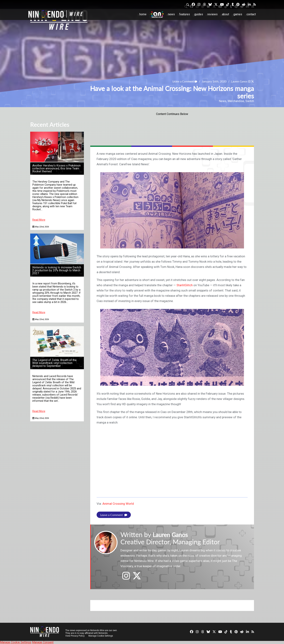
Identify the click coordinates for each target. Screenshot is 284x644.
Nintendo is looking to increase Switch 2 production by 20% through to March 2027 (57, 270)
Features (185, 14)
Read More (39, 220)
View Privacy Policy (75, 636)
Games (238, 14)
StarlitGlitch (185, 285)
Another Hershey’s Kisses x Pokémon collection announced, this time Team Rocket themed (56, 168)
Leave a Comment (182, 81)
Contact (251, 14)
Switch (250, 101)
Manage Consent (43, 642)
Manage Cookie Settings (101, 636)
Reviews (212, 14)
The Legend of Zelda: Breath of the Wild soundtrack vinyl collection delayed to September (54, 363)
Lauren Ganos (238, 81)
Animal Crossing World (118, 504)
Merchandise (236, 101)
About (226, 14)
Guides (199, 14)
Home (143, 14)
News (171, 14)
